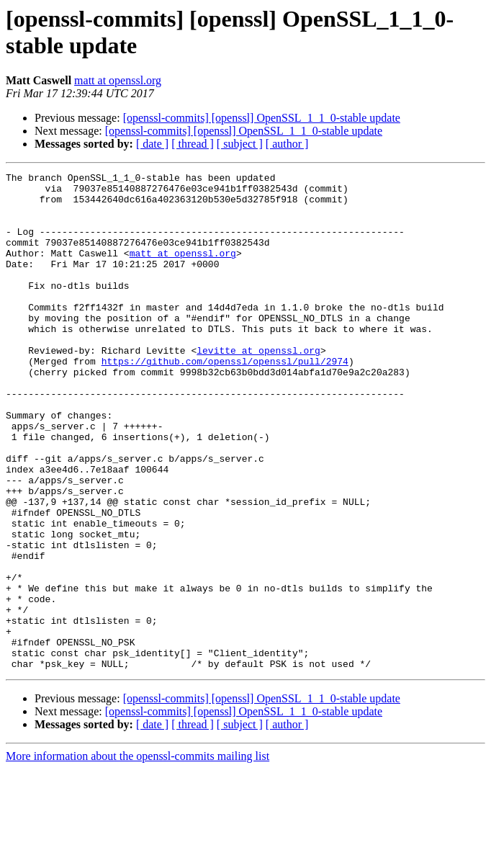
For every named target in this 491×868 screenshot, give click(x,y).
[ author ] (287, 144)
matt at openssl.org (118, 80)
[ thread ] (193, 144)
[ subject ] (240, 144)
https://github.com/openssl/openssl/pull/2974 (225, 400)
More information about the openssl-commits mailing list (138, 855)
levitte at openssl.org (258, 387)
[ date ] (152, 144)
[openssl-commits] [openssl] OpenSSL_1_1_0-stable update (262, 118)
